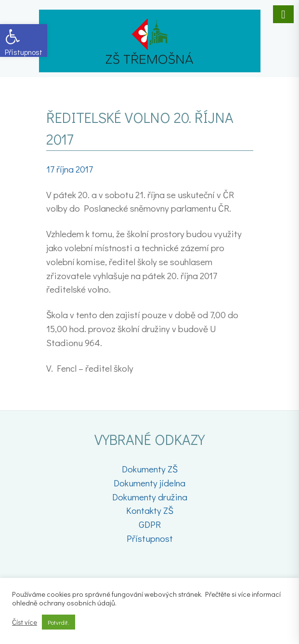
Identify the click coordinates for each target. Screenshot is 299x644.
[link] (24, 40)
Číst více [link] (25, 622)
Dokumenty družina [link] (150, 497)
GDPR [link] (150, 524)
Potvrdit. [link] (58, 622)
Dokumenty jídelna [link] (149, 483)
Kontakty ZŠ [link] (150, 510)
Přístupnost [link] (150, 538)
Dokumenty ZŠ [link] (150, 469)
